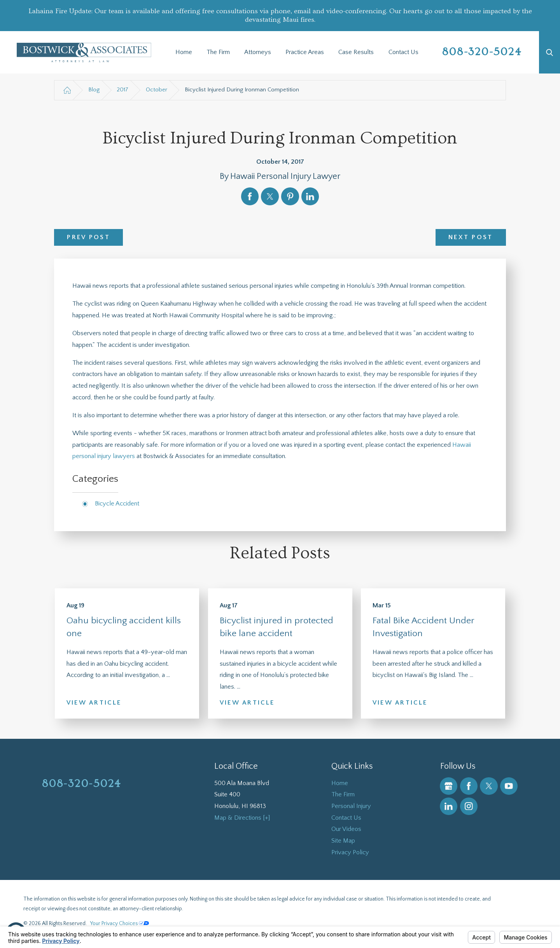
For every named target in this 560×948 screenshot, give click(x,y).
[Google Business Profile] (449, 786)
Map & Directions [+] (242, 818)
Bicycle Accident (117, 504)
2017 (122, 90)
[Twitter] (489, 786)
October (157, 90)
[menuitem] (184, 52)
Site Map (343, 841)
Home (184, 52)
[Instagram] (469, 806)
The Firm (218, 52)
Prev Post (88, 237)
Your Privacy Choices (120, 924)
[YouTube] (509, 786)
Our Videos (346, 829)
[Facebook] (469, 786)
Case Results (356, 52)
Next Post (471, 237)
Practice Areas (305, 52)
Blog (94, 90)
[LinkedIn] (449, 806)
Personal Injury (351, 806)
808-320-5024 (482, 52)
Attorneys (258, 52)
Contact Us (403, 52)
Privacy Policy (350, 852)
